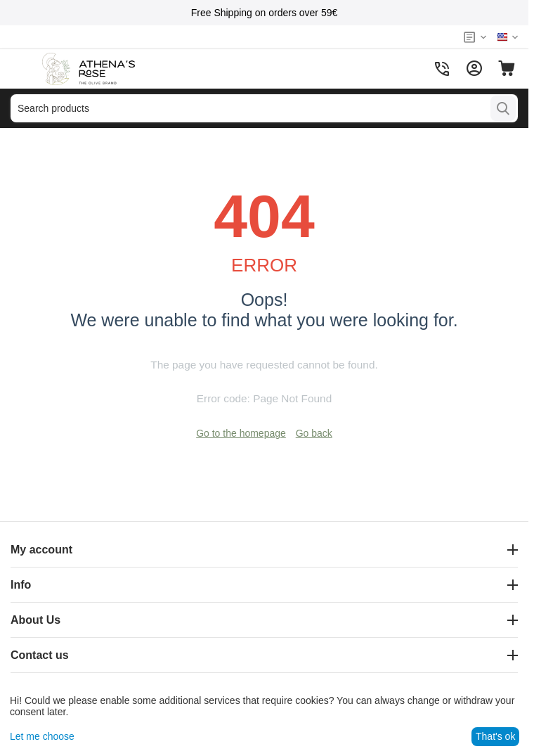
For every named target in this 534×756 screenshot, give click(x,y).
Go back (314, 433)
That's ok (495, 736)
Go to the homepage (241, 433)
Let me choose (42, 736)
